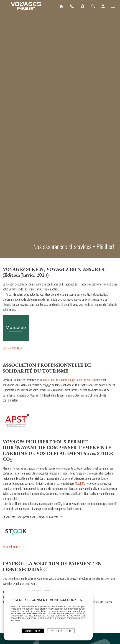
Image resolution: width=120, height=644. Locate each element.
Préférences (61, 631)
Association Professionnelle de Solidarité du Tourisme (71, 380)
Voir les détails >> (12, 348)
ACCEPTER (33, 631)
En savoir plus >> (12, 546)
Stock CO (81, 483)
